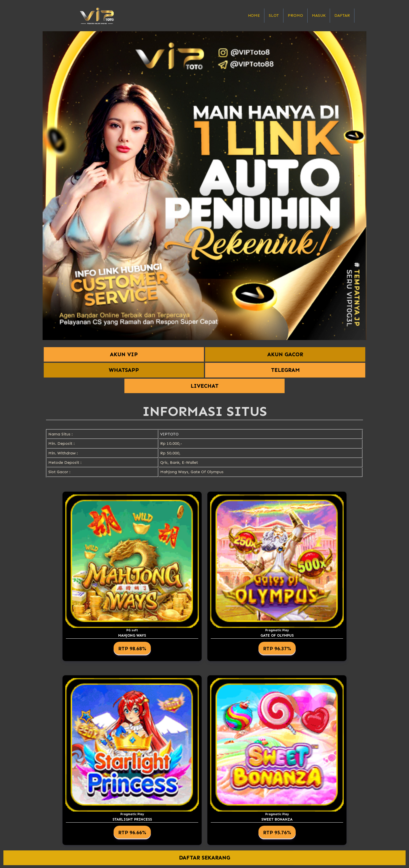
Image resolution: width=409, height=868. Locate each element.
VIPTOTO (169, 434)
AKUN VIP (124, 354)
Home (254, 15)
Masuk (319, 15)
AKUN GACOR (285, 354)
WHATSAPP (124, 370)
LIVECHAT (204, 386)
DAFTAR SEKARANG (205, 858)
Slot (274, 15)
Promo (295, 15)
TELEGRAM (285, 370)
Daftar (342, 15)
